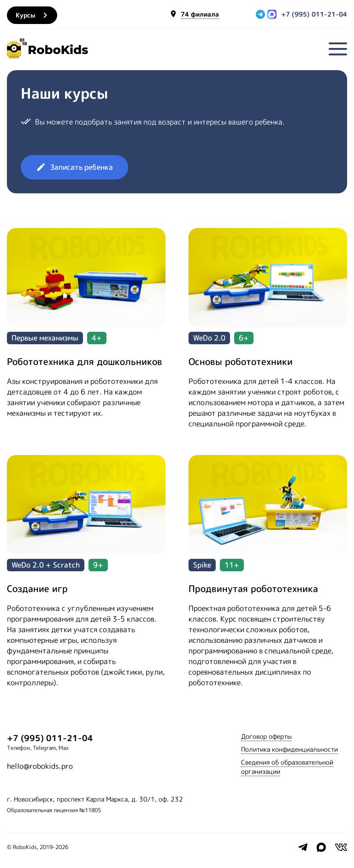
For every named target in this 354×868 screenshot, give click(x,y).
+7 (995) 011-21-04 (314, 14)
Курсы (33, 15)
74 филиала (200, 15)
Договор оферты (266, 736)
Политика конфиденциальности (289, 749)
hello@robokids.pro (40, 766)
